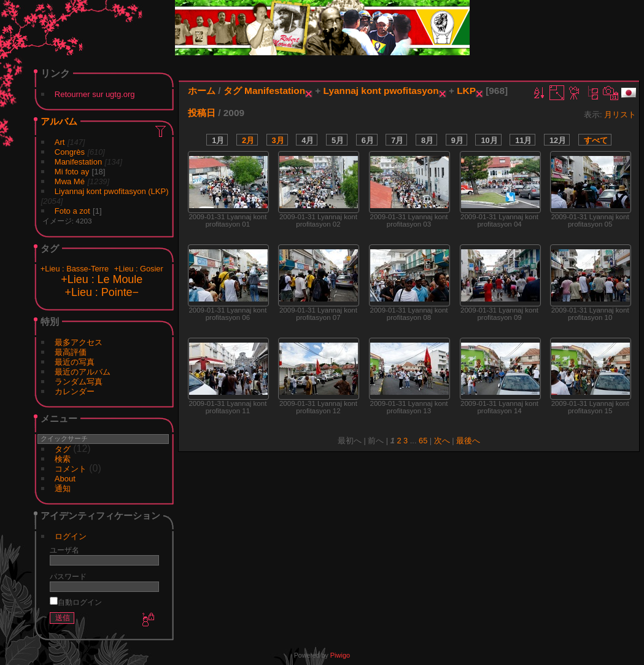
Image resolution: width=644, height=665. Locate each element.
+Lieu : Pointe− (102, 292)
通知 (63, 488)
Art (60, 142)
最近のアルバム (83, 372)
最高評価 (71, 352)
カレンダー (75, 391)
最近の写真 (75, 362)
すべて (596, 140)
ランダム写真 (79, 382)
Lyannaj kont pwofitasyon (381, 91)
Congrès (70, 152)
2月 (248, 140)
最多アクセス (79, 342)
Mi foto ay (72, 172)
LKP (466, 91)
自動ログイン (76, 602)
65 (423, 441)
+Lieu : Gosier (139, 269)
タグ (63, 449)
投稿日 (202, 113)
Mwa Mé (70, 181)
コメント (71, 469)
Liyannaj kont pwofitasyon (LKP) (112, 191)
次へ (442, 441)
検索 (63, 459)
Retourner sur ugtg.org (95, 94)
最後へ (468, 441)
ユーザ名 (64, 550)
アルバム (59, 121)
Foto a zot (72, 211)
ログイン (71, 536)
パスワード (68, 576)
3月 (278, 140)
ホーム (202, 91)
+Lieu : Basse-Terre (75, 269)
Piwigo (340, 655)
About (65, 479)
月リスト (620, 115)
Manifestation (78, 162)
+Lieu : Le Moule (102, 279)
